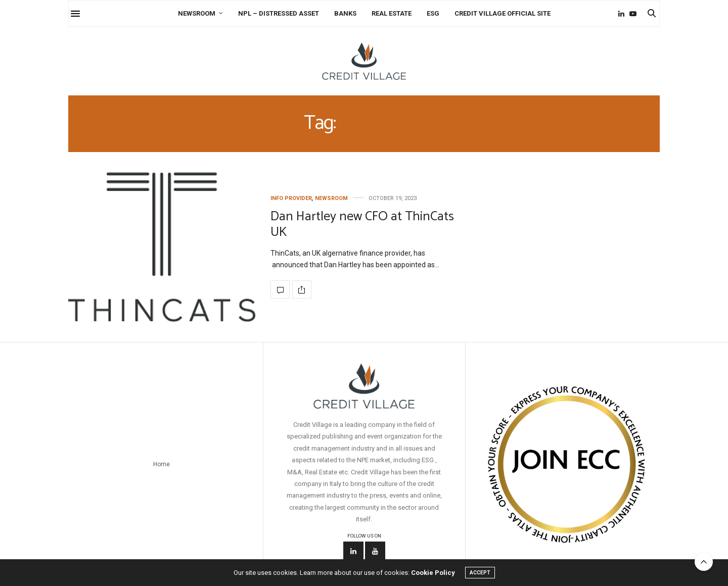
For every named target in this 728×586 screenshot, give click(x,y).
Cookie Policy (433, 573)
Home (162, 464)
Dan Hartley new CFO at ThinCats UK (362, 224)
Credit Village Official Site (503, 13)
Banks (345, 13)
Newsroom (197, 13)
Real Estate (392, 13)
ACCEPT (480, 573)
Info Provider (291, 198)
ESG (433, 13)
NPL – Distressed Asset (279, 13)
